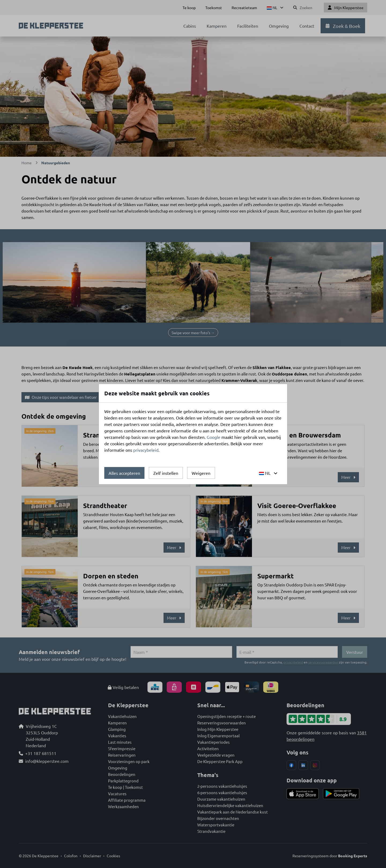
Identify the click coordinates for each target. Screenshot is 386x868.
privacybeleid (146, 450)
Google (214, 437)
